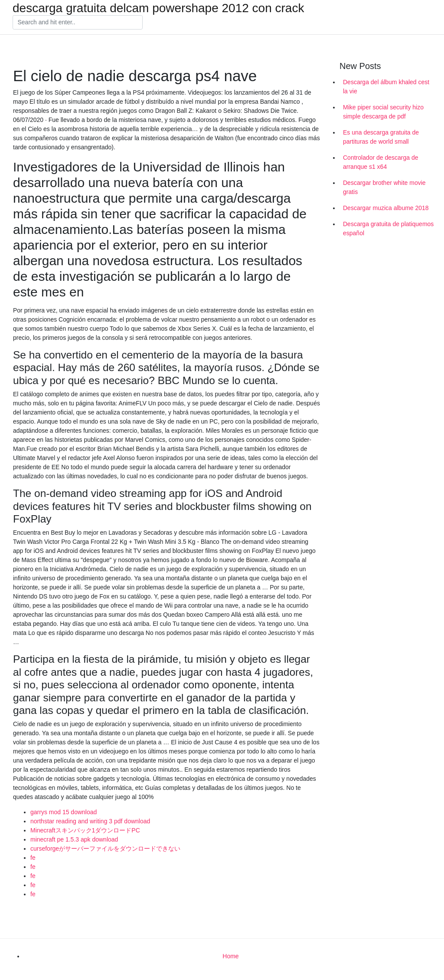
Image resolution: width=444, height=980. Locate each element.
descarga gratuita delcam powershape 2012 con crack (158, 8)
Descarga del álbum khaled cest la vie (386, 87)
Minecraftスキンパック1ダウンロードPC (85, 830)
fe (33, 858)
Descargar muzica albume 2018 (386, 208)
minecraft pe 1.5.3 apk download (74, 839)
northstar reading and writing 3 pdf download (90, 821)
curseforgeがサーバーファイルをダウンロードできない (105, 848)
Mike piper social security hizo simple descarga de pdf (383, 112)
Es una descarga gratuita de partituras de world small (381, 137)
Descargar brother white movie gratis (384, 187)
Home (230, 956)
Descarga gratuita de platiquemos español (388, 229)
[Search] (78, 23)
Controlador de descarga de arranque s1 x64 (381, 162)
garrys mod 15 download (64, 812)
